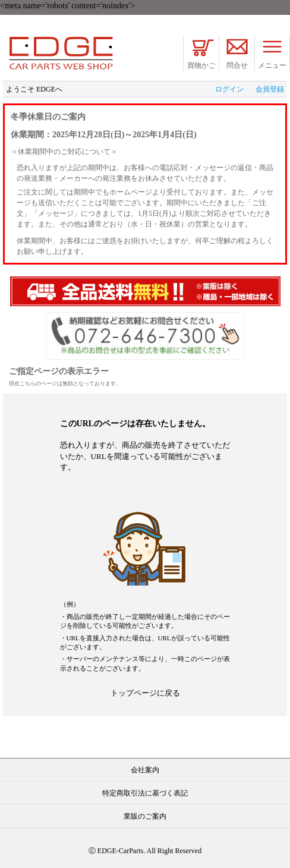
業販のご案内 (145, 816)
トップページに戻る (145, 693)
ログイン (229, 89)
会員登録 (270, 89)
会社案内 (145, 770)
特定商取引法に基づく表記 (145, 793)
